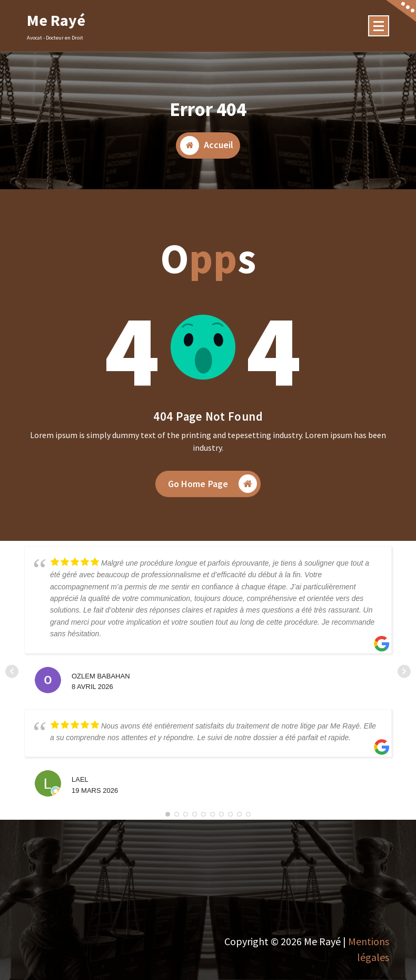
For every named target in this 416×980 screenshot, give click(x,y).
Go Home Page (213, 485)
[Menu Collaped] (379, 26)
